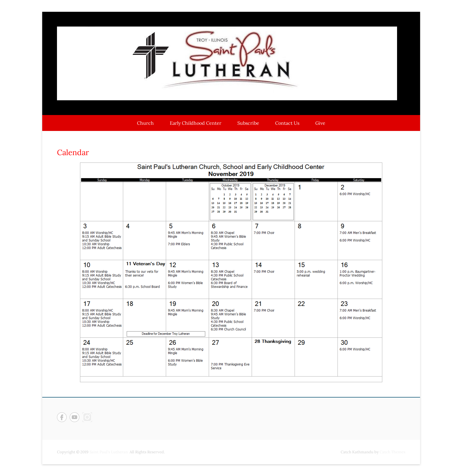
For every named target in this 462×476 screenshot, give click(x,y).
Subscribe (248, 123)
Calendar (73, 152)
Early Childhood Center (196, 123)
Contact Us (287, 123)
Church (145, 123)
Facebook (62, 417)
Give (320, 123)
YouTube (75, 417)
